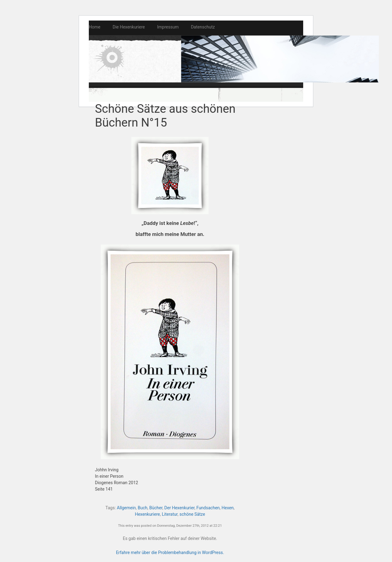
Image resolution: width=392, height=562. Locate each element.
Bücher (156, 508)
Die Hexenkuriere (129, 27)
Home (95, 27)
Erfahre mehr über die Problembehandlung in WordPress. (170, 553)
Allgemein (126, 508)
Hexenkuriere (147, 514)
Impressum (168, 27)
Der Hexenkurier (180, 508)
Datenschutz (203, 27)
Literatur (170, 514)
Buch (143, 508)
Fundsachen (208, 508)
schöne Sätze (192, 514)
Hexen (228, 508)
